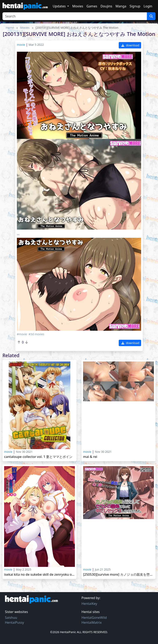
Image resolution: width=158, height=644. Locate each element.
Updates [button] (60, 6)
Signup (135, 6)
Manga (121, 6)
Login (148, 6)
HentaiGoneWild (94, 618)
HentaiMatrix (92, 622)
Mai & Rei (90, 457)
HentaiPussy (15, 622)
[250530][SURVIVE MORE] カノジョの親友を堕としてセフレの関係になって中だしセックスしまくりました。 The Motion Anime (118, 575)
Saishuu (11, 618)
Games (92, 6)
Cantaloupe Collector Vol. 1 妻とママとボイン (38, 457)
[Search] (75, 16)
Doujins (106, 6)
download (130, 45)
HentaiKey (89, 604)
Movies (78, 6)
